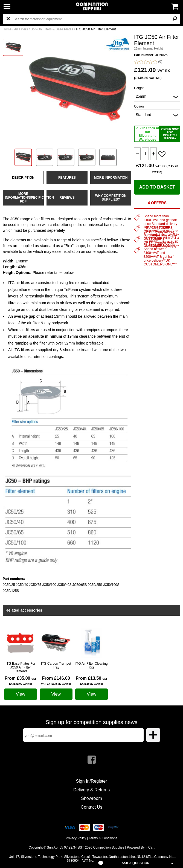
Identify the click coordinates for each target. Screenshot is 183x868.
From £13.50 (92, 681)
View (21, 694)
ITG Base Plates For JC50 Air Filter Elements (21, 667)
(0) (148, 62)
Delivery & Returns (91, 790)
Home (7, 29)
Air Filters (21, 29)
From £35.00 (21, 681)
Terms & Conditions (103, 838)
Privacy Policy (76, 838)
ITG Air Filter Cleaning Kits (91, 666)
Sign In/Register (92, 781)
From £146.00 (56, 681)
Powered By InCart (141, 847)
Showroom (91, 798)
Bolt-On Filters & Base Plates (52, 29)
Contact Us (91, 807)
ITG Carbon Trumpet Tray (56, 666)
